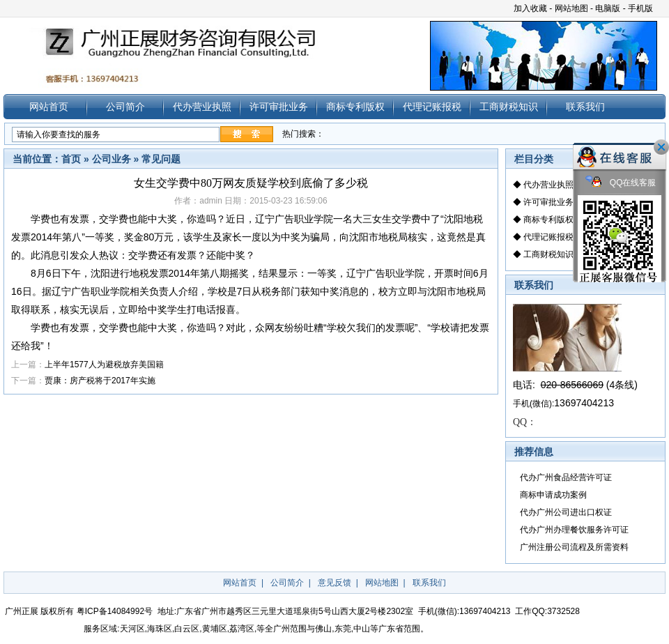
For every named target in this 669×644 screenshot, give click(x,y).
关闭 (661, 147)
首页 (71, 159)
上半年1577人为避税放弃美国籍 (104, 365)
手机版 (640, 8)
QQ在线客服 (621, 183)
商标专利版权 (355, 107)
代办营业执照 (202, 107)
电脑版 (608, 8)
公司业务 (111, 159)
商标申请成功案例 (553, 495)
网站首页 (49, 107)
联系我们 (585, 107)
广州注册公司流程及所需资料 (574, 547)
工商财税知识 (509, 107)
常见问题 (161, 159)
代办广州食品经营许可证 (566, 477)
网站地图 (571, 8)
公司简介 (125, 107)
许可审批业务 (279, 107)
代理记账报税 (432, 107)
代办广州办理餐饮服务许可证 (574, 530)
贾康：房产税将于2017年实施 (100, 381)
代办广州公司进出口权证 (566, 512)
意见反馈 (334, 583)
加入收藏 (530, 8)
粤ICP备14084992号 (115, 611)
